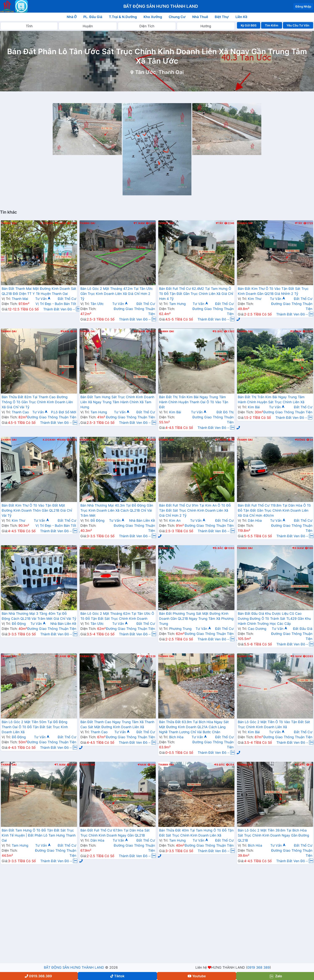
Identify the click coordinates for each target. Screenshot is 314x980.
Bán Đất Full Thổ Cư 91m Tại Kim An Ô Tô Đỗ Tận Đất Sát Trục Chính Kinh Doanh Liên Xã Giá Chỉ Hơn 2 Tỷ (195, 510)
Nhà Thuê (200, 17)
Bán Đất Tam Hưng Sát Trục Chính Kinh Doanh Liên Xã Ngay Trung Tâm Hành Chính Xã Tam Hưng (117, 402)
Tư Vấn (43, 299)
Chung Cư (177, 17)
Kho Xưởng (153, 17)
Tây (219, 223)
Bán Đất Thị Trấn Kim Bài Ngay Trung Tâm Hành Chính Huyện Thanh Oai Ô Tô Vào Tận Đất (194, 402)
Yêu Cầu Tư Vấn (298, 25)
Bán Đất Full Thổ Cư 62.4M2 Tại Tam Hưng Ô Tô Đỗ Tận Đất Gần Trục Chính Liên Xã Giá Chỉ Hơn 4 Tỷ (196, 294)
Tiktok (117, 976)
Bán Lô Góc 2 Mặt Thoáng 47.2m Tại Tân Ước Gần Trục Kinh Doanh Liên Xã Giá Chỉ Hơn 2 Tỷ (117, 294)
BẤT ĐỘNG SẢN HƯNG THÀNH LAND (74, 967)
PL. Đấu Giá (93, 17)
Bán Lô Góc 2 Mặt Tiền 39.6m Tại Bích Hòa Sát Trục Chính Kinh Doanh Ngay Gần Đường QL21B (273, 835)
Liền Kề (241, 17)
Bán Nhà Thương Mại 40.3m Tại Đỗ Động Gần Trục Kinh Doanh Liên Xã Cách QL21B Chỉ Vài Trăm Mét (117, 510)
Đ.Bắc (218, 331)
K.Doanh (47, 223)
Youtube (197, 976)
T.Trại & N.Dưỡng (123, 17)
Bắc (62, 548)
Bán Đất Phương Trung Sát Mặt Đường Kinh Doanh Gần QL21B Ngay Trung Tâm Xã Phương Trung (196, 619)
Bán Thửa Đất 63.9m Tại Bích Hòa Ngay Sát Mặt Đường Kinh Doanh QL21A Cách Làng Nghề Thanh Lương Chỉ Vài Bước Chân (194, 727)
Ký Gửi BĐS (249, 25)
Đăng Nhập (303, 6)
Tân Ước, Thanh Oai (159, 72)
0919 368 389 (258, 967)
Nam (65, 331)
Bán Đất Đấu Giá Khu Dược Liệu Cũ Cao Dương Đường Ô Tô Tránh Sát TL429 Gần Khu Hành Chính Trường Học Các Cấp (274, 619)
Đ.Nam (60, 223)
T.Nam (139, 223)
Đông (300, 440)
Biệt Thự (222, 17)
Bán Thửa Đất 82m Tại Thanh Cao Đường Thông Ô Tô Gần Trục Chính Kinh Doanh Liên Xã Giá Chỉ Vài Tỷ (37, 402)
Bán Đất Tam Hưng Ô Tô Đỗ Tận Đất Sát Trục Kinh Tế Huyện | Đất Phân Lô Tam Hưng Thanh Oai (39, 835)
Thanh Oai (9, 223)
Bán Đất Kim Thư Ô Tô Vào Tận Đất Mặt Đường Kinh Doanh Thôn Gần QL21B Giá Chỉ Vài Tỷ (37, 510)
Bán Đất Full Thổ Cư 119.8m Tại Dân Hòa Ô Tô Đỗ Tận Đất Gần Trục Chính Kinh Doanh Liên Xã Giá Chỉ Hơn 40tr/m (274, 510)
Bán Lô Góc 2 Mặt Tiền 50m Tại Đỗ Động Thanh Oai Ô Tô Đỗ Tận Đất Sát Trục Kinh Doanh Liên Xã (35, 727)
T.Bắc (221, 656)
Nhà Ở (72, 17)
